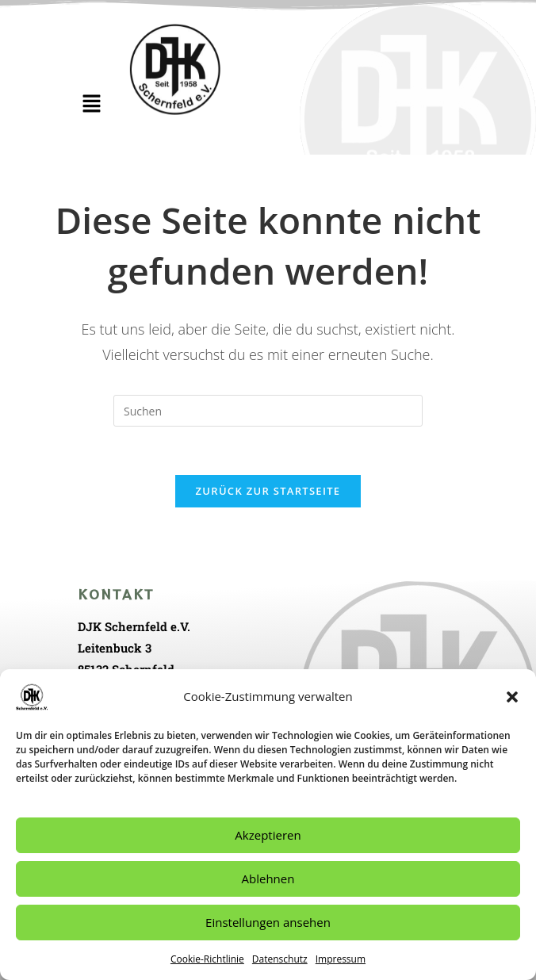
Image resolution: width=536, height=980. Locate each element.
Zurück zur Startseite (268, 491)
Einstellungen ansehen (268, 922)
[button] (512, 697)
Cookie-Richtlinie (207, 959)
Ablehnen (268, 879)
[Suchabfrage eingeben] (268, 411)
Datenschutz (280, 959)
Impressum (341, 959)
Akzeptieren (268, 835)
